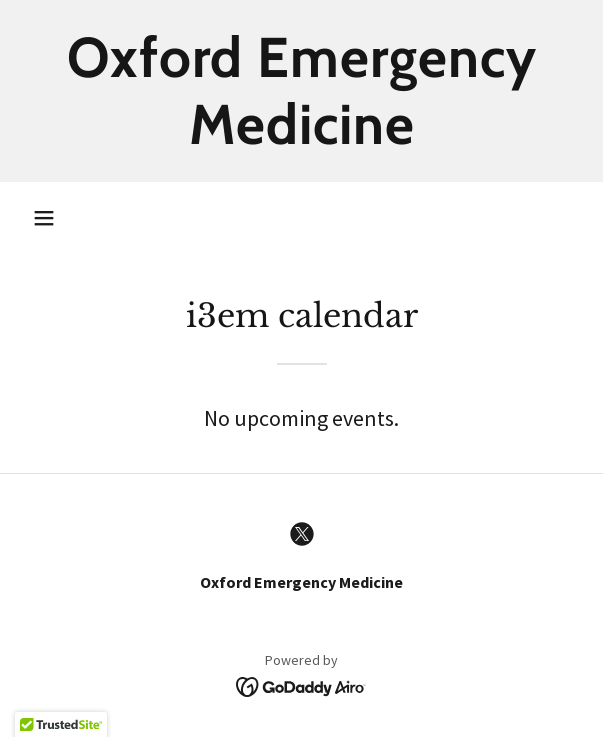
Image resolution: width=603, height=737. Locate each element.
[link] (301, 91)
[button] (44, 218)
